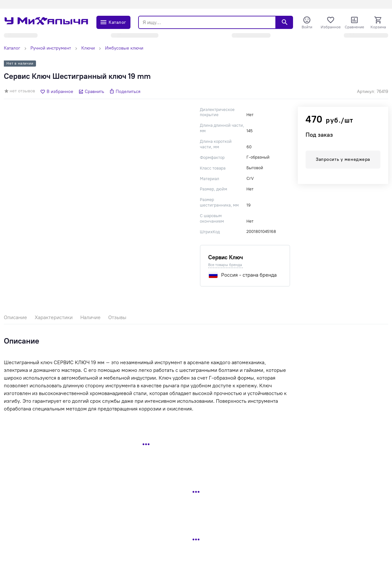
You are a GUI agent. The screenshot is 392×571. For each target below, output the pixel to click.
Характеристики (54, 317)
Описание (15, 317)
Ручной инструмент (51, 48)
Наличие (90, 317)
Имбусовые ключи (124, 48)
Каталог (12, 48)
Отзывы (117, 317)
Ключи (88, 48)
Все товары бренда (225, 265)
